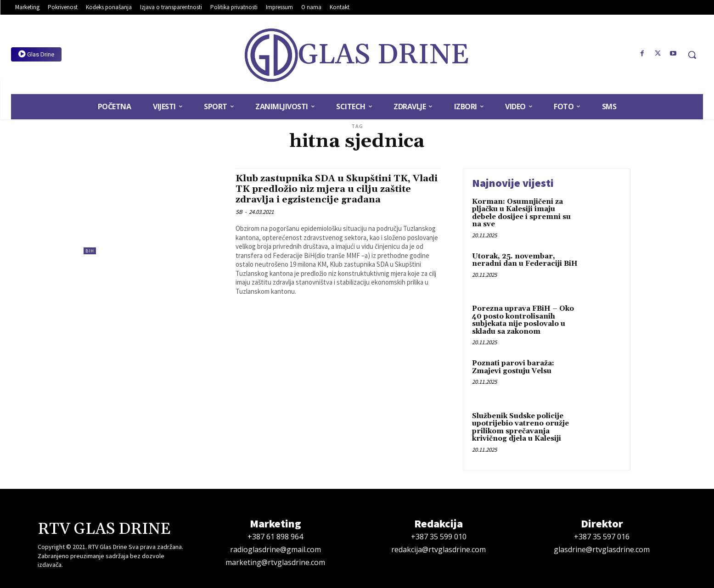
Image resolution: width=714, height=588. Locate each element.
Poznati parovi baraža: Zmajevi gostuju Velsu (513, 367)
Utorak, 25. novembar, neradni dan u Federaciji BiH (525, 260)
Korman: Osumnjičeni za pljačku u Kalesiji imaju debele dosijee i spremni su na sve (521, 213)
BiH (90, 251)
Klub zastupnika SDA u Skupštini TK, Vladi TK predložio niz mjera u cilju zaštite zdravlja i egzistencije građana (330, 189)
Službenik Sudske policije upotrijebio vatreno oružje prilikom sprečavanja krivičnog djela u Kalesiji (520, 428)
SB (239, 212)
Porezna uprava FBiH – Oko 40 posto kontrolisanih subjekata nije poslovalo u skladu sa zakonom (523, 320)
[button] (692, 55)
